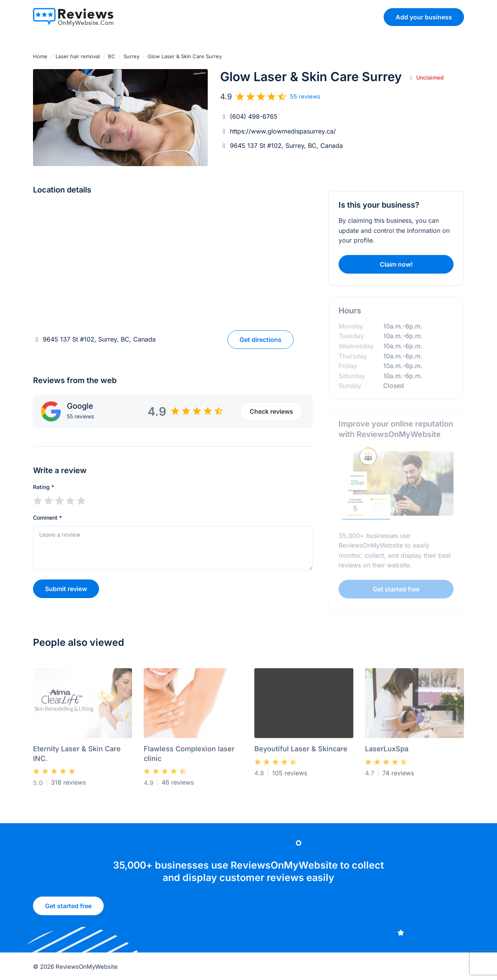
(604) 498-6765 (254, 116)
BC (112, 56)
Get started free (68, 909)
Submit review (66, 589)
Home (40, 56)
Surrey (131, 56)
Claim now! (396, 264)
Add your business (424, 17)
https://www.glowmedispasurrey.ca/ (283, 131)
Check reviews (271, 411)
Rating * (43, 487)
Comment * (47, 518)
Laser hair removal (78, 56)
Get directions (261, 340)
